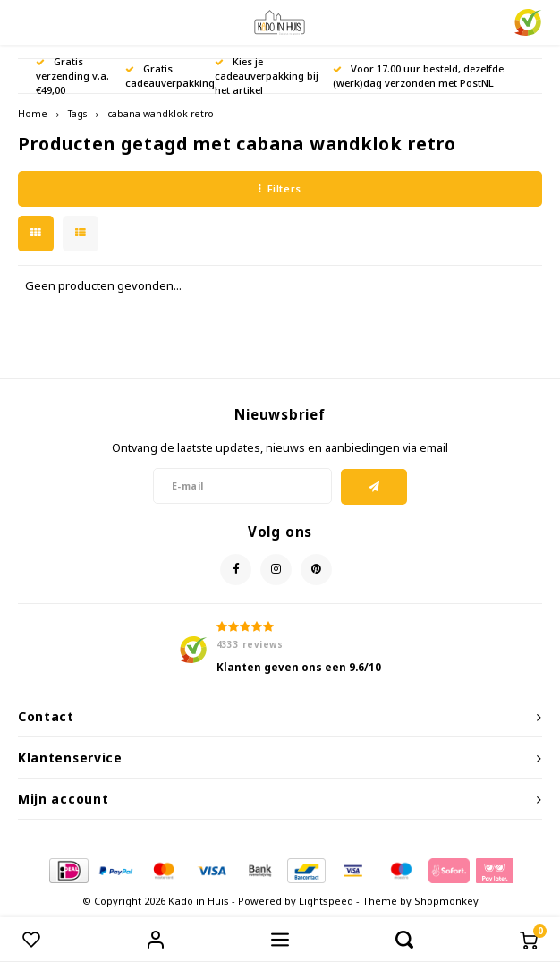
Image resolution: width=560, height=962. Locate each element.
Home (33, 114)
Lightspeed (326, 901)
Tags (77, 114)
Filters (280, 188)
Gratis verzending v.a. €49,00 (72, 76)
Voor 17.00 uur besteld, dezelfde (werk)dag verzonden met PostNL (418, 76)
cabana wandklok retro (161, 114)
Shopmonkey (446, 901)
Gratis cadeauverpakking (170, 76)
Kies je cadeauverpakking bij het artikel (267, 76)
